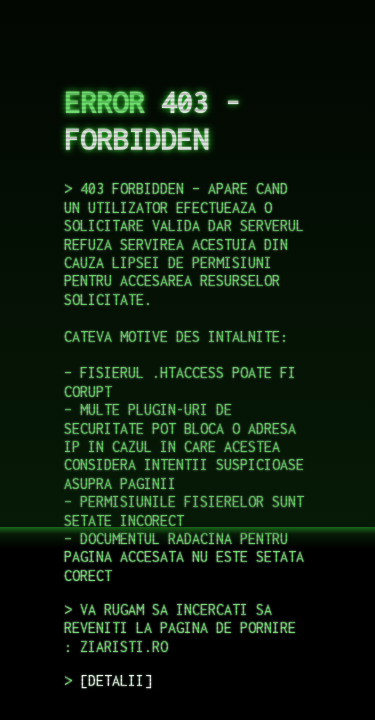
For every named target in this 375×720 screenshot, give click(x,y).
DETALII (116, 680)
